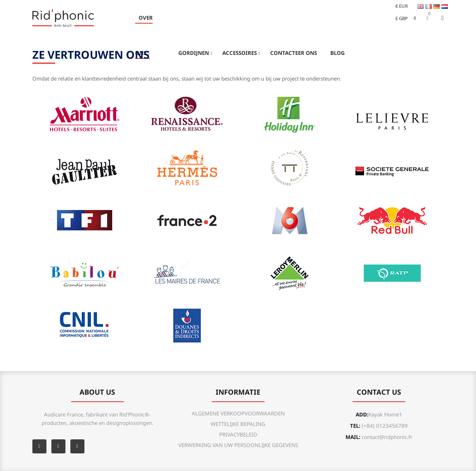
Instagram (77, 446)
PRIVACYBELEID (238, 434)
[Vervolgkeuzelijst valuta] (399, 6)
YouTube (58, 446)
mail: (379, 437)
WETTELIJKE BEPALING (238, 424)
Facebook (39, 446)
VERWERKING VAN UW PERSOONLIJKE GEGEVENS (238, 445)
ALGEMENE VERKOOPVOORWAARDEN (238, 413)
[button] (428, 18)
